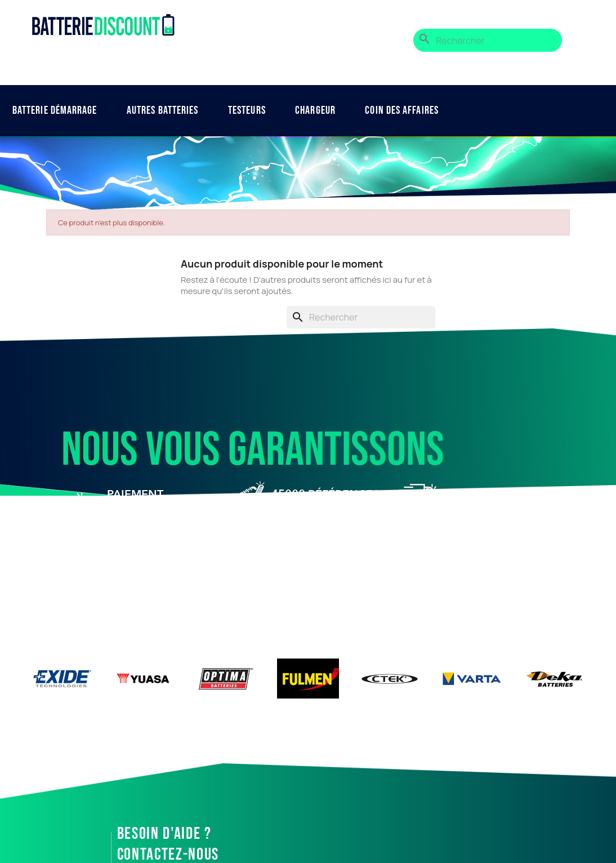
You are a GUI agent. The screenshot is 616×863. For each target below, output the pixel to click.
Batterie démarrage (55, 110)
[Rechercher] (488, 40)
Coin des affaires (402, 110)
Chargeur (315, 110)
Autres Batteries (163, 110)
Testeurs (247, 110)
